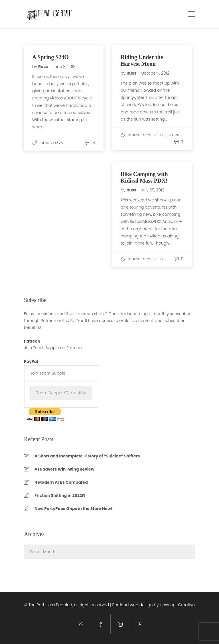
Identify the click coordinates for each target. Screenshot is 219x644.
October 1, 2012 (155, 73)
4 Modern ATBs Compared (61, 482)
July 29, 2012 (153, 190)
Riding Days (51, 143)
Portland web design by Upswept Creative (154, 605)
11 (179, 259)
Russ (43, 67)
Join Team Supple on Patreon (53, 348)
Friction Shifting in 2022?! (60, 495)
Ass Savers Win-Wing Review (64, 469)
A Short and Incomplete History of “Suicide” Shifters (87, 456)
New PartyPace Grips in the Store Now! (74, 509)
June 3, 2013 (64, 67)
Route (159, 135)
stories (175, 135)
